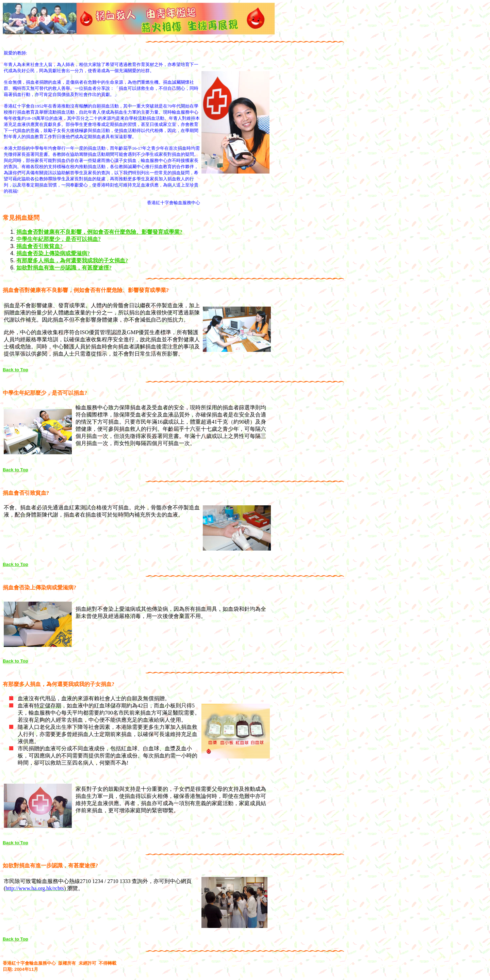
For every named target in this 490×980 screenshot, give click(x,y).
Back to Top (15, 370)
